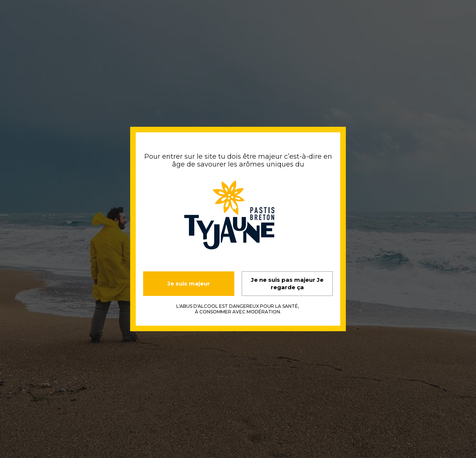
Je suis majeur (189, 283)
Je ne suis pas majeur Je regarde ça (287, 283)
